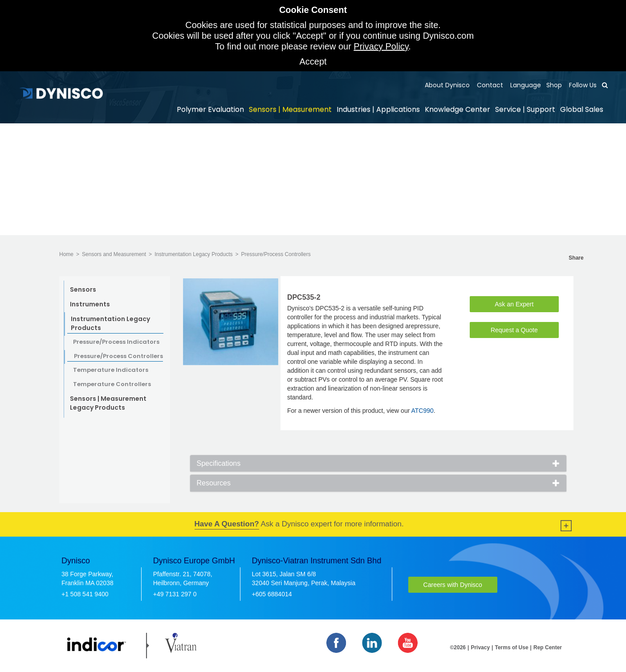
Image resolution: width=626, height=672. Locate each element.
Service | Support (525, 109)
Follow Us (582, 85)
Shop (554, 85)
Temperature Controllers (112, 384)
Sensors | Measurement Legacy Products (108, 403)
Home (66, 254)
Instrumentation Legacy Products (193, 254)
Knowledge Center (457, 109)
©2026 (458, 648)
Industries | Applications (378, 109)
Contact (489, 85)
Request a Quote (514, 330)
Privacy (480, 648)
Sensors (83, 289)
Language (525, 85)
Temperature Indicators (111, 370)
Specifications (219, 463)
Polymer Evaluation (210, 109)
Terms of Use (511, 648)
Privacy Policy (381, 46)
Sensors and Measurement (114, 254)
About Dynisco (447, 85)
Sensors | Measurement (290, 109)
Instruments (90, 304)
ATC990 (422, 411)
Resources (214, 483)
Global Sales (582, 109)
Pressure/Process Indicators (116, 342)
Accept (313, 61)
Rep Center (548, 648)
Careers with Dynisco (453, 585)
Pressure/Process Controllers (276, 254)
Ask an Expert (514, 304)
